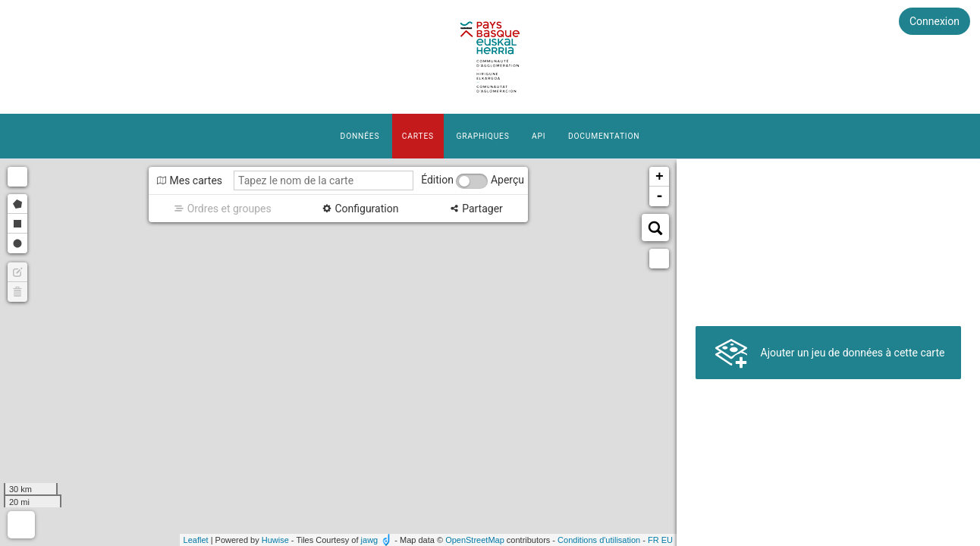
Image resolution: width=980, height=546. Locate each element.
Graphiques (482, 136)
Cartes (418, 136)
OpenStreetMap (475, 540)
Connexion (934, 21)
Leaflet (196, 540)
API (539, 136)
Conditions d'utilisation (599, 540)
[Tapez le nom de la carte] (324, 180)
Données (360, 136)
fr (653, 540)
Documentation (604, 136)
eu (667, 540)
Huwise (275, 540)
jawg (370, 540)
